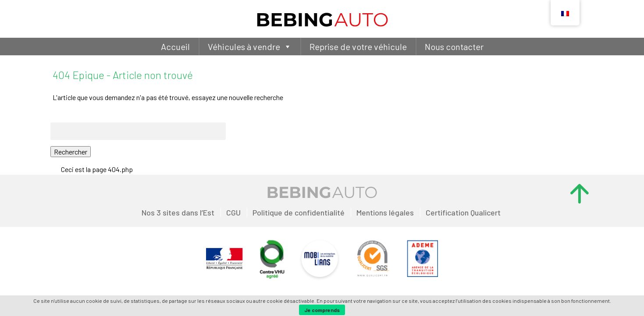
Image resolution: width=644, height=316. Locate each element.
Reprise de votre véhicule (358, 47)
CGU (233, 212)
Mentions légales (385, 212)
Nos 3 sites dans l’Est (178, 212)
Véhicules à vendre (250, 47)
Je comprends (322, 310)
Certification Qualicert (463, 212)
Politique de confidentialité (299, 212)
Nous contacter (454, 47)
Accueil (175, 47)
